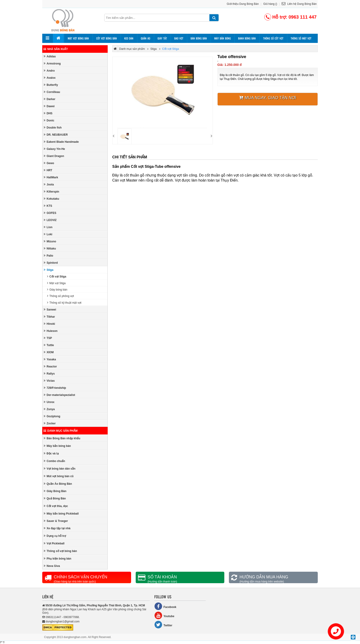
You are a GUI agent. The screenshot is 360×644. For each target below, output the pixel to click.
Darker (49, 99)
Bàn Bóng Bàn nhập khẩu (62, 438)
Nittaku (50, 248)
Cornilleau (52, 92)
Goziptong (52, 416)
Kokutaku (51, 199)
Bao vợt (179, 38)
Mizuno (50, 241)
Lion (48, 227)
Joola (49, 184)
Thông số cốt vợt (273, 38)
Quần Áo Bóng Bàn (58, 484)
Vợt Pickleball (54, 543)
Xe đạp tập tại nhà (57, 528)
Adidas (50, 56)
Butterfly (51, 85)
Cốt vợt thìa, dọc (56, 506)
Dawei (49, 106)
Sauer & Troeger (56, 521)
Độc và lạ (51, 453)
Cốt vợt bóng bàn (107, 38)
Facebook (165, 606)
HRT (48, 170)
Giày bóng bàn (57, 290)
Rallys (49, 374)
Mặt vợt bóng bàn (78, 38)
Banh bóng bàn (247, 38)
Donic (49, 120)
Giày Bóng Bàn (55, 491)
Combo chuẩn (54, 461)
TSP (48, 338)
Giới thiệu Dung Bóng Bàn (243, 4)
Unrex (49, 402)
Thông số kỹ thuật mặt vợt (64, 303)
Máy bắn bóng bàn (57, 446)
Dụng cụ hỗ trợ (55, 536)
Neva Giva (52, 566)
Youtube (164, 615)
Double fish (53, 127)
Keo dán (129, 38)
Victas (49, 381)
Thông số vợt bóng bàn (60, 551)
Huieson (51, 331)
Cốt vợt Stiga (57, 276)
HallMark (51, 177)
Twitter (163, 625)
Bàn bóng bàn (199, 38)
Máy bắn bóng (222, 38)
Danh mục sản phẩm (60, 431)
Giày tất (162, 38)
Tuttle (49, 345)
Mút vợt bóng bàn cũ (59, 476)
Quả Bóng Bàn (55, 498)
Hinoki (49, 324)
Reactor (50, 366)
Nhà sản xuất (56, 49)
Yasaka (50, 359)
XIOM (49, 352)
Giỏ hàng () (270, 4)
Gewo (49, 163)
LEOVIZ (50, 220)
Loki (48, 234)
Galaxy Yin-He (54, 149)
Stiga (48, 270)
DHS (48, 113)
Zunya (49, 409)
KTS (48, 206)
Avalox (50, 78)
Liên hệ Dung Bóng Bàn (299, 4)
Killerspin (51, 192)
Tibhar (49, 317)
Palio (48, 256)
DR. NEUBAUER (56, 135)
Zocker (50, 423)
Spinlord (51, 263)
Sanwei (50, 309)
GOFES (50, 213)
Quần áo (145, 38)
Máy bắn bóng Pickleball (61, 514)
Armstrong (52, 63)
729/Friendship (55, 388)
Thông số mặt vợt (301, 38)
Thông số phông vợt (60, 296)
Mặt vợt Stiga (56, 283)
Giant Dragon (54, 156)
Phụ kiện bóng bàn (57, 559)
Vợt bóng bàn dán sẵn (59, 469)
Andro (49, 71)
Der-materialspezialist (59, 395)
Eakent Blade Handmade (61, 142)
